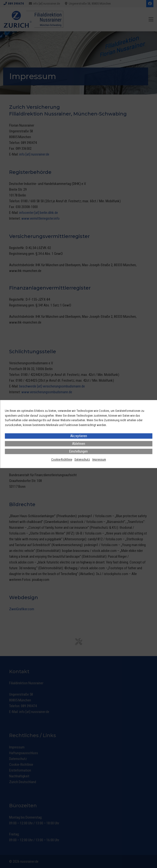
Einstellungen (78, 451)
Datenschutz (82, 459)
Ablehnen (79, 444)
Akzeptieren (79, 436)
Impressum (99, 459)
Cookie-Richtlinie (62, 459)
